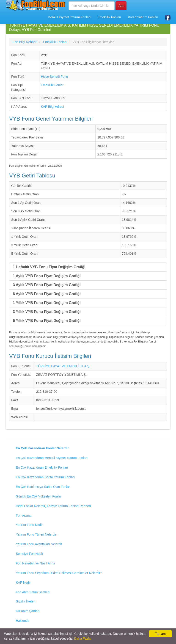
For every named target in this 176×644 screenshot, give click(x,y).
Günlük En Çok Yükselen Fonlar (39, 496)
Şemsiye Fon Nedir (29, 554)
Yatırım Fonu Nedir (29, 525)
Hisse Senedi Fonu (54, 77)
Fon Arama (24, 516)
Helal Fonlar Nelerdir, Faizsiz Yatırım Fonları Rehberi (53, 506)
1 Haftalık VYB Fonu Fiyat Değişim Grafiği (49, 267)
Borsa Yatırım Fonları (143, 17)
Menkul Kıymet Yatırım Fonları (69, 17)
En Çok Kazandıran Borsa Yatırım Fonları (45, 477)
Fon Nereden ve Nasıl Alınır (36, 563)
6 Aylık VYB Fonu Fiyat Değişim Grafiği (47, 294)
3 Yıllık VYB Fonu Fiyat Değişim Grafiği (47, 312)
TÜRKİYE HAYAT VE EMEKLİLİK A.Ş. (63, 366)
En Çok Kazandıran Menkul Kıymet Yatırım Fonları (52, 458)
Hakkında (23, 621)
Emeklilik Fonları (109, 17)
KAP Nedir (23, 583)
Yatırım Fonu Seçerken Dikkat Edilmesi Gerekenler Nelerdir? (59, 573)
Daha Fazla (82, 638)
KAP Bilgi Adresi (52, 107)
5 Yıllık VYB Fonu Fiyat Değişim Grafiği (47, 321)
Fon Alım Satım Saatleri (33, 592)
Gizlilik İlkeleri (26, 601)
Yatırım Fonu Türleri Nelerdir (36, 534)
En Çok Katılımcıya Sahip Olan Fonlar (43, 487)
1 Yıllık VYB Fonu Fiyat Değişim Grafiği (47, 303)
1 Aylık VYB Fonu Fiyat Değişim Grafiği (47, 276)
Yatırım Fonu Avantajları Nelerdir (39, 544)
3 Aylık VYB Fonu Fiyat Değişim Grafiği (47, 285)
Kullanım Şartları (28, 611)
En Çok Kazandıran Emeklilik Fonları (42, 467)
